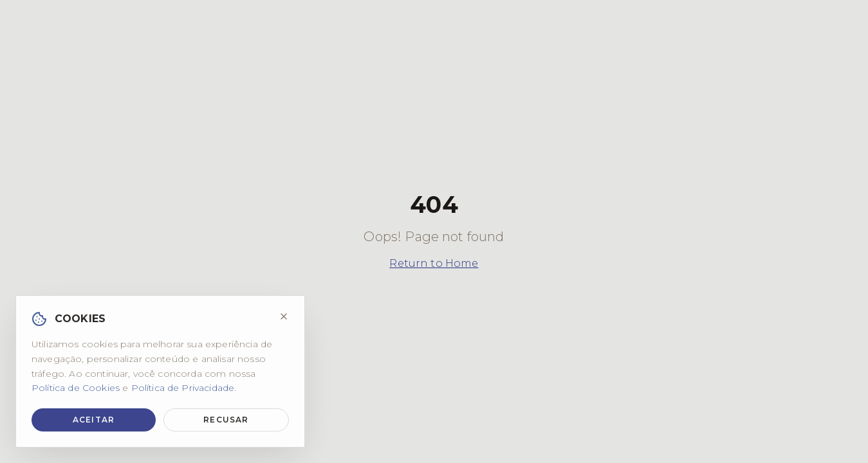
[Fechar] (284, 316)
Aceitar (94, 420)
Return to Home (434, 263)
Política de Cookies (76, 388)
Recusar (226, 420)
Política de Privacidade (183, 388)
